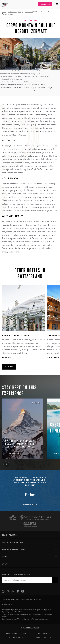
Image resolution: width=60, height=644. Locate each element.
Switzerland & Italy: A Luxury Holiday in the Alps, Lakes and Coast (20, 444)
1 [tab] (24, 504)
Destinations (12, 12)
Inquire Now (45, 4)
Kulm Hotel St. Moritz (16, 335)
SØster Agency (16, 638)
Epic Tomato (44, 634)
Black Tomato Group (16, 634)
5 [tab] (32, 504)
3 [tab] (28, 504)
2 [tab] (26, 504)
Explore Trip (14, 453)
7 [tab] (37, 504)
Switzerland (29, 12)
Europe (21, 12)
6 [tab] (34, 504)
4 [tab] (30, 504)
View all (9, 367)
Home (4, 12)
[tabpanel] (23, 322)
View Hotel (8, 357)
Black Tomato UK (44, 638)
